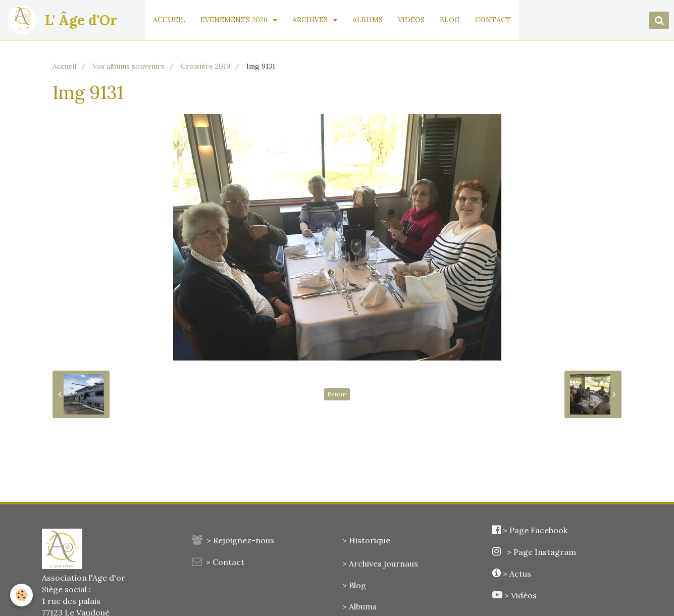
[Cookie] (21, 595)
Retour (337, 394)
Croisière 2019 (205, 66)
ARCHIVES (311, 20)
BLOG (450, 20)
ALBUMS (368, 20)
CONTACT (493, 20)
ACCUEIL (169, 20)
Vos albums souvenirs (128, 66)
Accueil (64, 66)
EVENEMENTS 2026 (235, 20)
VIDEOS (411, 20)
